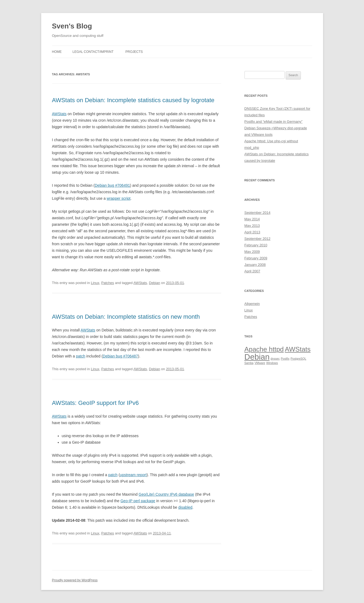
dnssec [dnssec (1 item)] (275, 359)
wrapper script (119, 198)
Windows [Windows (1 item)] (272, 363)
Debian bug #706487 (120, 356)
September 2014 (257, 213)
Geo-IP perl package (138, 501)
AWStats (59, 114)
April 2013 (252, 232)
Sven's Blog (72, 26)
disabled (185, 507)
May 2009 (252, 252)
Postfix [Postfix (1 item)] (285, 359)
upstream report (133, 475)
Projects (134, 52)
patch (80, 356)
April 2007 (252, 271)
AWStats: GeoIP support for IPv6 (95, 403)
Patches (108, 283)
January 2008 (255, 265)
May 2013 (252, 226)
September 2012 (257, 239)
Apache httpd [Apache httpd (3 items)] (264, 349)
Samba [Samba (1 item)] (249, 363)
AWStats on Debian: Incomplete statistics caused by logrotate (133, 100)
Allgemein (252, 304)
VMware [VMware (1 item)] (260, 363)
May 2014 (252, 219)
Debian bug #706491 (112, 185)
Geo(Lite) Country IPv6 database (166, 494)
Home (57, 52)
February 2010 (256, 245)
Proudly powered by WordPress (75, 580)
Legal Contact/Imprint (93, 52)
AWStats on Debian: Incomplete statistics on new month (126, 317)
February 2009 (256, 258)
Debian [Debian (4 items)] (257, 357)
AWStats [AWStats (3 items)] (298, 349)
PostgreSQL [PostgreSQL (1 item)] (298, 359)
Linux (95, 283)
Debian (155, 283)
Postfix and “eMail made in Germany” (274, 122)
